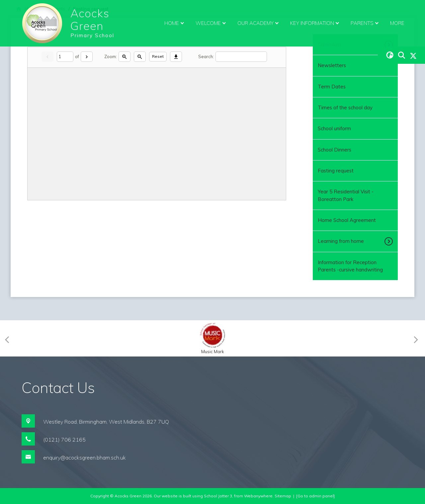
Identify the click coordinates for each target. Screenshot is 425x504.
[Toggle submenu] (389, 241)
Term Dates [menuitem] (332, 87)
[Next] (87, 57)
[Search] (241, 57)
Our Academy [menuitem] (259, 23)
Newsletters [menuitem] (332, 65)
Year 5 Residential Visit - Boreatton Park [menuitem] (346, 195)
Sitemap (283, 496)
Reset (158, 56)
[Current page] (65, 57)
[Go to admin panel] (315, 496)
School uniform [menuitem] (334, 128)
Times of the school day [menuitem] (345, 107)
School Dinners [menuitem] (335, 150)
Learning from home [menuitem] (341, 241)
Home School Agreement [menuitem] (347, 220)
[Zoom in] (125, 57)
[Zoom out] (140, 57)
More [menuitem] (397, 23)
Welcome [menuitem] (212, 23)
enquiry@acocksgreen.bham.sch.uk (85, 457)
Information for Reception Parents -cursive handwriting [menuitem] (350, 266)
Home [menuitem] (175, 23)
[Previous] (9, 338)
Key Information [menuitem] (315, 23)
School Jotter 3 (218, 496)
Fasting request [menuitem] (336, 171)
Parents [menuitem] (365, 23)
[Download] (176, 57)
